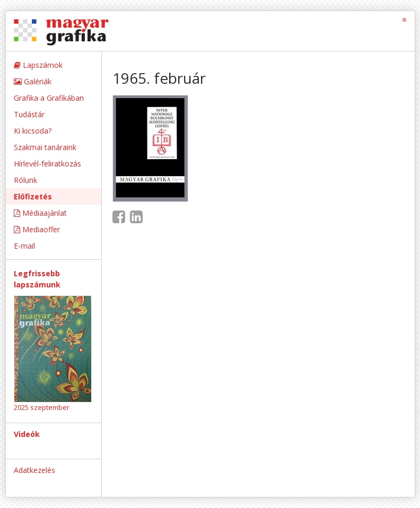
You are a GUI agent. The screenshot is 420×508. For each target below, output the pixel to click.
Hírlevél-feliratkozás (47, 164)
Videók (27, 434)
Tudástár (29, 114)
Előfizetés (33, 196)
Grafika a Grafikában (49, 98)
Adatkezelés (34, 470)
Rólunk (25, 180)
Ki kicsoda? (33, 131)
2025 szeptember (42, 407)
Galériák (33, 81)
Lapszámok (38, 65)
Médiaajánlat (40, 213)
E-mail (24, 246)
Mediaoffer (37, 229)
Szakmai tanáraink (45, 147)
